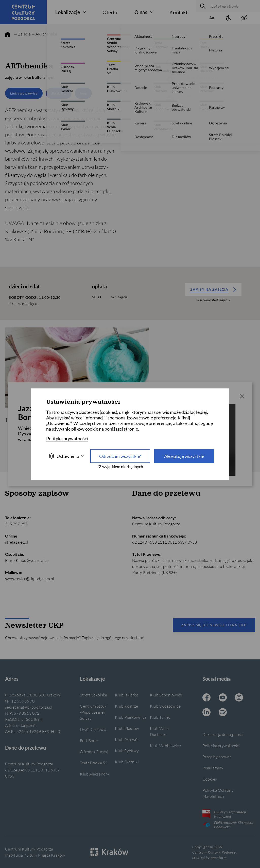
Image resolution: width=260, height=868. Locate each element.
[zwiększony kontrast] (244, 18)
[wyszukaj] (202, 6)
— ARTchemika (44, 34)
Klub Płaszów (127, 728)
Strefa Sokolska (93, 695)
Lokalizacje (68, 12)
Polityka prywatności (221, 745)
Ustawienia (66, 456)
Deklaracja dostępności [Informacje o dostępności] (223, 734)
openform (219, 857)
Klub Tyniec (160, 717)
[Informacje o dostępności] (228, 18)
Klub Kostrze (126, 706)
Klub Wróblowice (165, 745)
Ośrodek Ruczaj (94, 752)
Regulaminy (213, 768)
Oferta (110, 12)
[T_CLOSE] (242, 397)
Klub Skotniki (127, 762)
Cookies (210, 779)
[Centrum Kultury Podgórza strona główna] (23, 12)
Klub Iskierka (126, 695)
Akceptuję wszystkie (184, 456)
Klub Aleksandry (94, 774)
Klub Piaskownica (131, 717)
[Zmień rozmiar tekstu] (212, 18)
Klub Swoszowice (165, 706)
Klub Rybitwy (127, 751)
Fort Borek (89, 740)
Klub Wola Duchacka (159, 731)
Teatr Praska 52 (93, 763)
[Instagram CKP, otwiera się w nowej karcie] (239, 698)
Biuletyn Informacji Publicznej (224, 814)
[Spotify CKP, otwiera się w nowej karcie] (223, 713)
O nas (141, 12)
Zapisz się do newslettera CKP (214, 625)
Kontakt (178, 12)
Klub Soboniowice (166, 695)
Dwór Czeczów (93, 729)
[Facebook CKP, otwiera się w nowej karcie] (206, 698)
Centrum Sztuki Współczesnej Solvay (94, 712)
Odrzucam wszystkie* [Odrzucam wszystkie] (120, 456)
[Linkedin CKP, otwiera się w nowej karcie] (206, 713)
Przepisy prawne (217, 757)
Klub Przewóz (127, 739)
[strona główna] (8, 34)
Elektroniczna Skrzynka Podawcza (228, 825)
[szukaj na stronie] (234, 6)
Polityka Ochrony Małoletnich (218, 793)
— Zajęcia (22, 34)
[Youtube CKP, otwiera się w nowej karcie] (223, 698)
